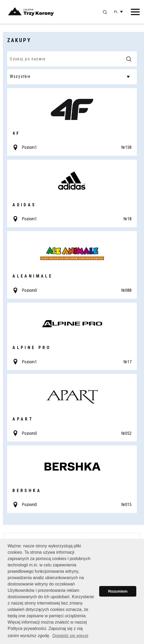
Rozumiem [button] (118, 591)
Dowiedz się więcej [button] (70, 636)
